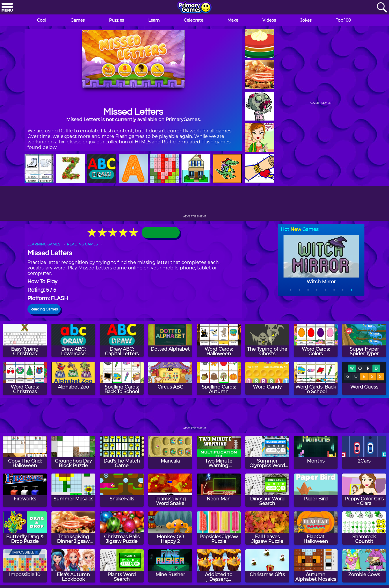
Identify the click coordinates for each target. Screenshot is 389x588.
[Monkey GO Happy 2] (170, 528)
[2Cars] (364, 452)
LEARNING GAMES (44, 244)
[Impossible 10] (25, 566)
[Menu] (7, 8)
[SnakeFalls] (122, 490)
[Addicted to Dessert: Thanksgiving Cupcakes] (219, 566)
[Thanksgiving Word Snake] (170, 490)
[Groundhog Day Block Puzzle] (73, 452)
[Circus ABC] (170, 378)
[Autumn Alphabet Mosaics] (316, 566)
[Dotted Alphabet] (170, 340)
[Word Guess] (364, 378)
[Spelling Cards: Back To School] (122, 378)
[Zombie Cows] (364, 566)
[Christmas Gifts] (267, 566)
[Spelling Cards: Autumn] (219, 378)
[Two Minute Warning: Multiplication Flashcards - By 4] (219, 452)
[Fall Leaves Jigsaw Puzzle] (267, 528)
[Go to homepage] (194, 8)
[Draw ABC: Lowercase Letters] (73, 340)
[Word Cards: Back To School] (316, 378)
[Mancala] (170, 452)
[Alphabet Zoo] (73, 378)
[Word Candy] (267, 378)
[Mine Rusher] (170, 566)
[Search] (382, 8)
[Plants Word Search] (122, 566)
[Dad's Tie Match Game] (122, 452)
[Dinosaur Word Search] (267, 490)
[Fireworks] (25, 490)
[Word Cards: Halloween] (219, 340)
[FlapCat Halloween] (316, 528)
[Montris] (316, 452)
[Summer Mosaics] (73, 490)
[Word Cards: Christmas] (25, 378)
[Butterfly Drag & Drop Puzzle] (25, 528)
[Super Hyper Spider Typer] (364, 340)
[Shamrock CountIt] (364, 528)
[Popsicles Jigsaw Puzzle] (219, 528)
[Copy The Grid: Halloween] (25, 452)
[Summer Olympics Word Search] (267, 452)
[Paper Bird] (316, 490)
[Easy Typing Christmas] (25, 340)
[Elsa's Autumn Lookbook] (73, 566)
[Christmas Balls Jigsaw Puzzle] (122, 528)
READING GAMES (82, 244)
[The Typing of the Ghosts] (267, 340)
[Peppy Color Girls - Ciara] (364, 490)
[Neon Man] (219, 490)
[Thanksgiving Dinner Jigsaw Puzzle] (73, 528)
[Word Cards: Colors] (316, 340)
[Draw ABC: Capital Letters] (122, 340)
